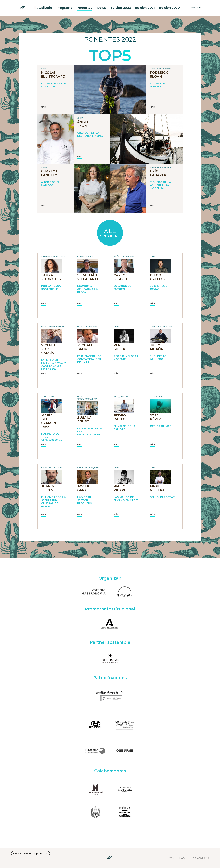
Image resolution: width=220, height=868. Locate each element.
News (101, 8)
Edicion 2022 (121, 8)
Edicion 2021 (145, 8)
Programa (64, 8)
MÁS (43, 107)
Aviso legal (178, 858)
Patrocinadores (110, 678)
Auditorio (45, 8)
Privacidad (200, 858)
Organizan (110, 578)
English (196, 8)
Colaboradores (110, 771)
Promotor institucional (110, 609)
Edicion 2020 (169, 8)
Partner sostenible (110, 642)
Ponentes (84, 8)
